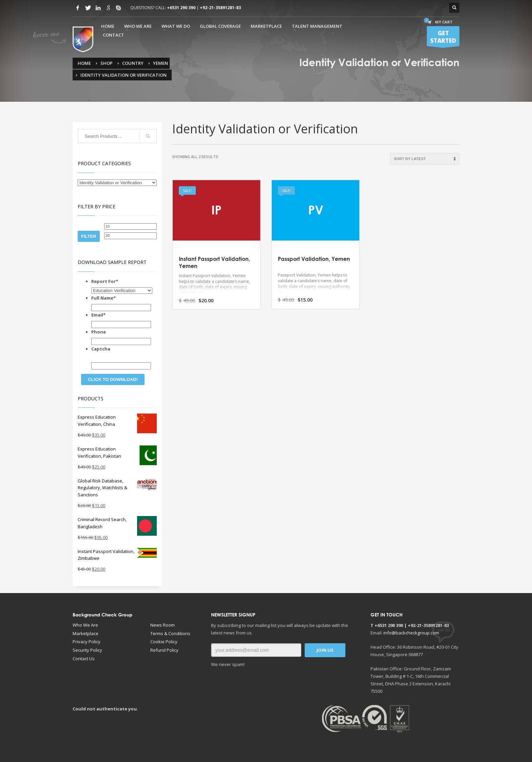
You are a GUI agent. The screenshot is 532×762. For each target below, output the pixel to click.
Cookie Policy (164, 642)
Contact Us (84, 659)
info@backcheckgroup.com (411, 633)
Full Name (103, 298)
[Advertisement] (157, 733)
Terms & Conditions (170, 633)
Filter (89, 236)
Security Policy (87, 650)
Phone (99, 332)
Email (98, 315)
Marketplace (85, 633)
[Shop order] (425, 159)
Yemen (160, 63)
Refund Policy (164, 650)
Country (133, 63)
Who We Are (85, 625)
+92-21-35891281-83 (220, 8)
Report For (105, 281)
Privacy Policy (87, 642)
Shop (107, 63)
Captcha (101, 349)
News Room (163, 625)
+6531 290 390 (181, 8)
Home (84, 63)
